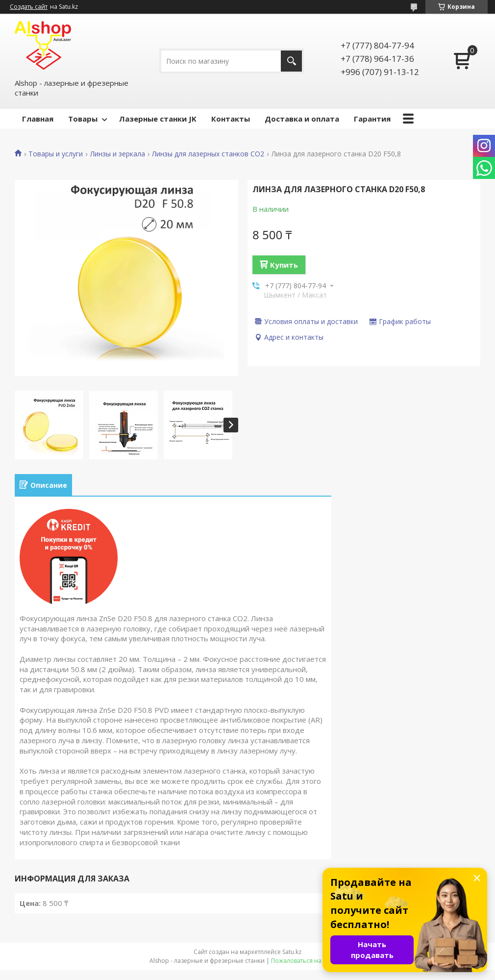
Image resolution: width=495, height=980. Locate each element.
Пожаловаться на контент (309, 961)
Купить (284, 265)
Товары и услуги (56, 154)
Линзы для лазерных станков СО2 (208, 154)
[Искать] (291, 61)
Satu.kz (292, 952)
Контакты (231, 119)
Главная (38, 119)
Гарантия (372, 119)
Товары (83, 119)
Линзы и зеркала (118, 154)
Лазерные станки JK (158, 119)
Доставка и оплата (302, 119)
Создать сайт (29, 7)
